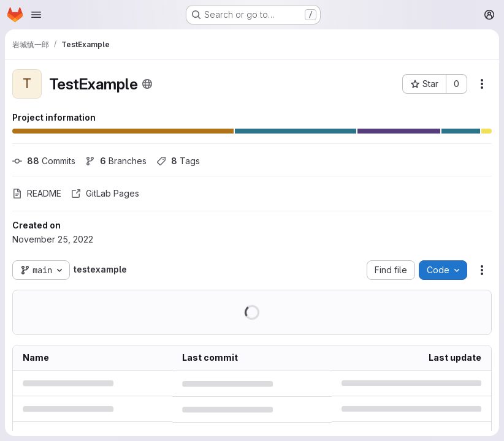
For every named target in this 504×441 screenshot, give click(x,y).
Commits (44, 161)
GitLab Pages (105, 193)
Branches (116, 161)
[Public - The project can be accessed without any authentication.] (147, 84)
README (37, 193)
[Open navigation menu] (36, 15)
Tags (178, 161)
